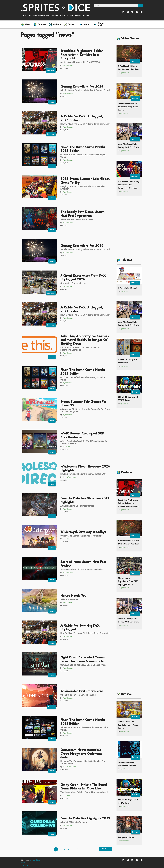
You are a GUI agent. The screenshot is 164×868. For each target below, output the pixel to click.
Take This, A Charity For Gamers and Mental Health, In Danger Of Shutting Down (85, 340)
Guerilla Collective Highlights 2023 (85, 819)
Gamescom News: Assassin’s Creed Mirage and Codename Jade (81, 754)
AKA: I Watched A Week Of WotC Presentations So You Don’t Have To (84, 442)
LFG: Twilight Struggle (128, 288)
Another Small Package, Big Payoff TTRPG (80, 62)
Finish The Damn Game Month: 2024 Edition (82, 372)
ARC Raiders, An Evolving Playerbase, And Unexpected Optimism (129, 185)
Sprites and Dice (35, 860)
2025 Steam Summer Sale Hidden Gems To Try (85, 181)
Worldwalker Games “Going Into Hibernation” (81, 536)
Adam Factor (67, 603)
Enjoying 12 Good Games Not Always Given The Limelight (82, 188)
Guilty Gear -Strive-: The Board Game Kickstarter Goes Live (84, 787)
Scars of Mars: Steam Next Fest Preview (83, 564)
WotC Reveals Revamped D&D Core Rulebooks (82, 436)
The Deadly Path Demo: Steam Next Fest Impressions (82, 214)
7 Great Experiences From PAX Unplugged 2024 (83, 278)
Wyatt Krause (68, 65)
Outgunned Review (126, 837)
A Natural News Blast (70, 599)
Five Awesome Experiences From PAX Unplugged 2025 (128, 581)
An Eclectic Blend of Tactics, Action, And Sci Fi (82, 569)
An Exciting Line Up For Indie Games (77, 506)
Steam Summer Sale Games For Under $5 (83, 404)
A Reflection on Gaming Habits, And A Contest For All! (85, 90)
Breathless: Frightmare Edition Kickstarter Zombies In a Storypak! (128, 503)
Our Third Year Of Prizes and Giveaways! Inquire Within (83, 379)
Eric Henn (66, 447)
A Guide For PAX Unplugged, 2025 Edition (82, 119)
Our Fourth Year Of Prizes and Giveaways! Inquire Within (83, 156)
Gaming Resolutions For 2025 (82, 246)
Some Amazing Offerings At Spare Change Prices (83, 665)
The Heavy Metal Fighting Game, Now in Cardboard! (84, 792)
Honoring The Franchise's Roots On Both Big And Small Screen (83, 762)
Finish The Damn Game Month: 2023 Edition (82, 722)
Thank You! (24, 865)
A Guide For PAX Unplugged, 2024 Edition (82, 310)
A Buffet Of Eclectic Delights (73, 822)
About (23, 863)
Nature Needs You (73, 596)
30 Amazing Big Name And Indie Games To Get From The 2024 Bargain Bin (85, 410)
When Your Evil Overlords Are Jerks (77, 219)
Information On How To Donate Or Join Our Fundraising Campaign (80, 349)
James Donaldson (69, 477)
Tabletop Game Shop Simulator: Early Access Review (128, 107)
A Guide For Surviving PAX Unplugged (80, 628)
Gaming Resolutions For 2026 (82, 87)
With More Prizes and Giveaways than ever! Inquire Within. (84, 729)
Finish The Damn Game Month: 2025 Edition (82, 149)
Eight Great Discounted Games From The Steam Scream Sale (83, 660)
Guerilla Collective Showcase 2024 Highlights (85, 500)
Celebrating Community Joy (73, 283)
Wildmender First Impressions (82, 691)
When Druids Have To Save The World (78, 695)
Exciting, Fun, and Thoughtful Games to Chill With (83, 474)
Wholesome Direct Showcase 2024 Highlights (85, 469)
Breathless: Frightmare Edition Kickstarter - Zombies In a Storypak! (82, 55)
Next (106, 849)
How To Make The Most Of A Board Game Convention (85, 124)
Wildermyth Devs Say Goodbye (83, 532)
